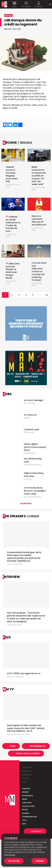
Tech (24, 820)
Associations (28, 806)
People (25, 810)
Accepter (14, 861)
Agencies (26, 789)
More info (26, 503)
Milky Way (27, 771)
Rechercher (26, 4)
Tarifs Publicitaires (28, 754)
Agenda (26, 778)
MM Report (27, 775)
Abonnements (38, 746)
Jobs (13, 746)
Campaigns (28, 767)
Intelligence (28, 796)
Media (25, 799)
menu (14, 4)
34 (47, 295)
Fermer (40, 861)
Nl (50, 4)
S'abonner (39, 4)
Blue (24, 824)
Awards (26, 813)
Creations (27, 803)
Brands (25, 792)
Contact (37, 831)
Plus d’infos (10, 855)
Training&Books (30, 817)
